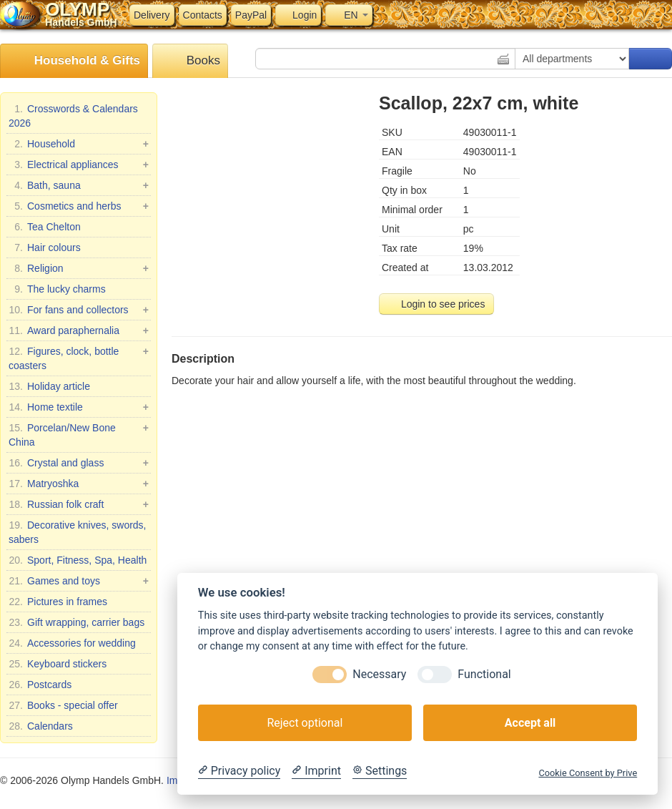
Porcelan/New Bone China (79, 434)
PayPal (251, 15)
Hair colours (45, 247)
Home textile (79, 407)
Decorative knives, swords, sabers (78, 531)
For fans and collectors (79, 310)
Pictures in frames (58, 602)
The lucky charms (57, 289)
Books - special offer (63, 705)
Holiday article (49, 386)
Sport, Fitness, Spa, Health (78, 560)
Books (190, 61)
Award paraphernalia (79, 330)
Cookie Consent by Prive (588, 773)
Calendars (41, 726)
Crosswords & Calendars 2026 (73, 115)
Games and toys (79, 581)
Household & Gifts (74, 61)
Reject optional (305, 723)
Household (79, 144)
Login (298, 15)
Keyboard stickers (58, 664)
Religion (79, 268)
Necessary (379, 674)
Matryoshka (79, 484)
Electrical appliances (79, 165)
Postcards (40, 685)
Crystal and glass (79, 463)
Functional (484, 674)
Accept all (530, 723)
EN (349, 15)
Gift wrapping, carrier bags (76, 622)
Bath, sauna (79, 185)
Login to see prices (436, 304)
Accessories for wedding (72, 643)
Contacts (203, 15)
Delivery (152, 15)
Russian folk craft (79, 504)
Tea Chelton (45, 227)
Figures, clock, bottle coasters (79, 358)
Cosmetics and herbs (79, 206)
